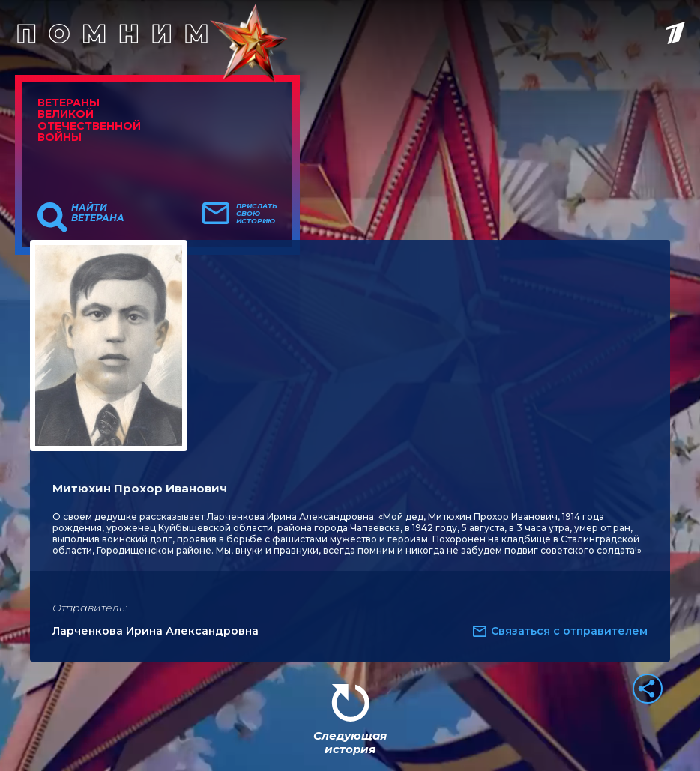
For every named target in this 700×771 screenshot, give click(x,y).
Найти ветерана (98, 213)
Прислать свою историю (257, 214)
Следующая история (350, 742)
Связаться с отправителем (569, 631)
